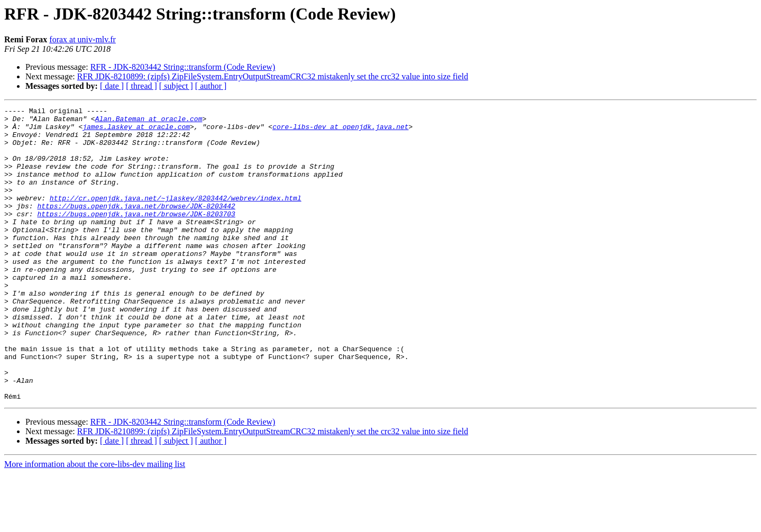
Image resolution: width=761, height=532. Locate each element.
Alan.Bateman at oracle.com (149, 122)
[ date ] (112, 86)
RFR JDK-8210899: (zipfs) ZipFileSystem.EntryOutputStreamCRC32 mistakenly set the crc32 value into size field (273, 76)
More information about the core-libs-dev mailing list (95, 523)
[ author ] (211, 86)
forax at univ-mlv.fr (82, 39)
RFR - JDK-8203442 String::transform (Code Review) (183, 67)
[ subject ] (176, 86)
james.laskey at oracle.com (136, 131)
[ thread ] (141, 86)
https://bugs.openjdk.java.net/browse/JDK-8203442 (136, 226)
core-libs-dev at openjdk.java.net (340, 131)
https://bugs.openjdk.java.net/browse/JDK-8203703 (136, 236)
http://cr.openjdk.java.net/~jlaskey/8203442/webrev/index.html (176, 217)
